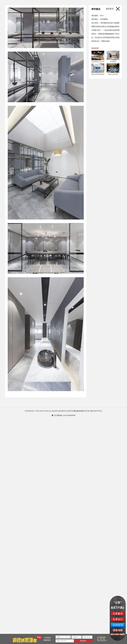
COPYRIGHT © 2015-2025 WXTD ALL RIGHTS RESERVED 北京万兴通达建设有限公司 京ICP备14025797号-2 (63, 411)
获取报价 (83, 641)
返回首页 (110, 9)
